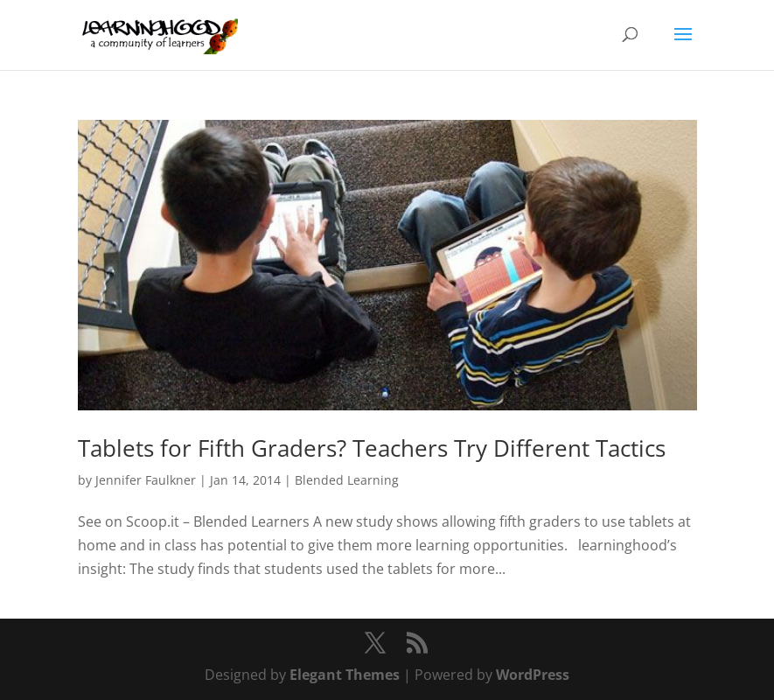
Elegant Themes (345, 675)
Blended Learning (347, 480)
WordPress (533, 675)
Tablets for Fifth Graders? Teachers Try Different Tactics (372, 448)
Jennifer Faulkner (146, 480)
